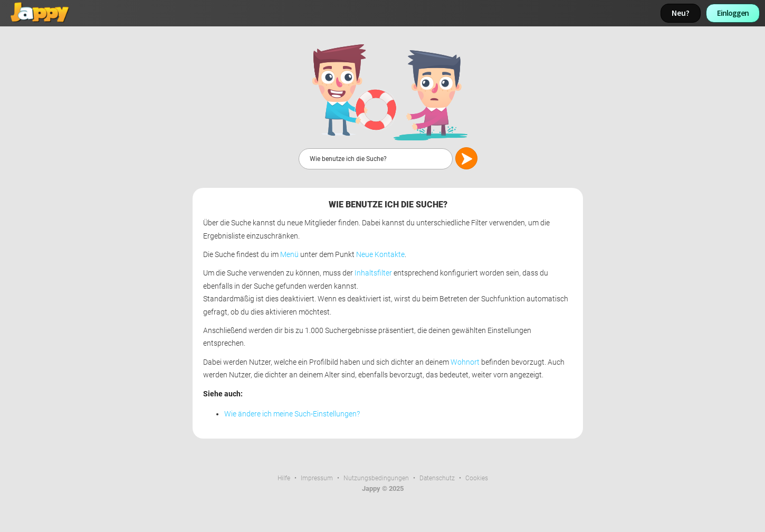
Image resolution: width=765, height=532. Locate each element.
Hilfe (284, 478)
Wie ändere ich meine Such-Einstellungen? (292, 414)
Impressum (317, 478)
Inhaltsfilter (373, 273)
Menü (289, 255)
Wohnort (465, 362)
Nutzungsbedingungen (376, 478)
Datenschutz (437, 478)
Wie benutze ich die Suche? (388, 205)
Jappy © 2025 (383, 488)
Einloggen (733, 13)
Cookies (477, 478)
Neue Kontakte (380, 255)
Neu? (681, 13)
